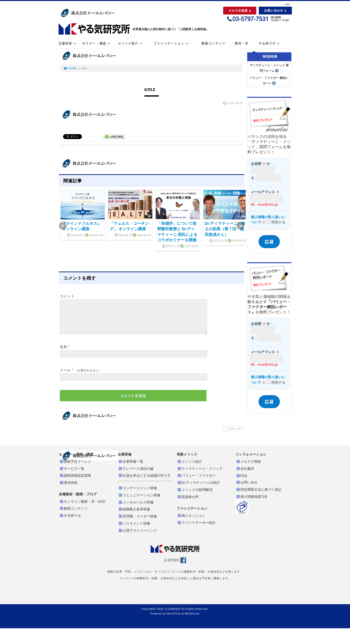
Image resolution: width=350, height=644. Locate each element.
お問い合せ (247, 488)
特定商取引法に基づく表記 (259, 495)
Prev (63, 226)
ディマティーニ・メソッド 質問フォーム (269, 68)
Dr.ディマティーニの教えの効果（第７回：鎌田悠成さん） (225, 229)
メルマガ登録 (248, 467)
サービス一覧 (72, 474)
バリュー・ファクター (196, 481)
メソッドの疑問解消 (195, 496)
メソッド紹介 (131, 43)
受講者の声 (188, 503)
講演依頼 (68, 488)
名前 (64, 353)
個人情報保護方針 (252, 502)
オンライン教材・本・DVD (82, 507)
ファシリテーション (172, 43)
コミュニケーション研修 (139, 501)
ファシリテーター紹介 (196, 529)
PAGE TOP (233, 435)
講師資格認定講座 (75, 481)
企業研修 (68, 43)
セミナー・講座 (97, 43)
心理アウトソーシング (138, 536)
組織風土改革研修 (134, 515)
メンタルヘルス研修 (136, 508)
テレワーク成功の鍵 (136, 474)
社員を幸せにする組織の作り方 (144, 481)
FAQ (242, 482)
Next (240, 226)
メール (65, 376)
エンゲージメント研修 (138, 494)
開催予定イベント (75, 467)
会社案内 (245, 474)
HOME (70, 68)
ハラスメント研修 (134, 529)
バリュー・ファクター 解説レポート (269, 81)
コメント (67, 296)
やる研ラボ (270, 43)
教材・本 (242, 43)
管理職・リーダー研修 (138, 522)
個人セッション (191, 521)
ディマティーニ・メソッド (200, 474)
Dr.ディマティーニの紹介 (199, 488)
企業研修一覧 (131, 467)
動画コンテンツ (213, 43)
